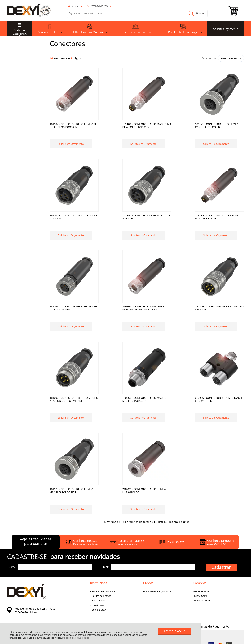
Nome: (12, 488)
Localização (97, 526)
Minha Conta (201, 517)
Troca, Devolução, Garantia (157, 512)
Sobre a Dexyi (99, 531)
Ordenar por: (209, 58)
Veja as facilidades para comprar (36, 462)
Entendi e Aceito (175, 631)
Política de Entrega (101, 517)
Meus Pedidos (201, 512)
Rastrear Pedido (202, 521)
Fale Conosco (98, 521)
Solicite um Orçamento (71, 149)
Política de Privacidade (76, 638)
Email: (105, 488)
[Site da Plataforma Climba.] (233, 612)
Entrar (75, 6)
